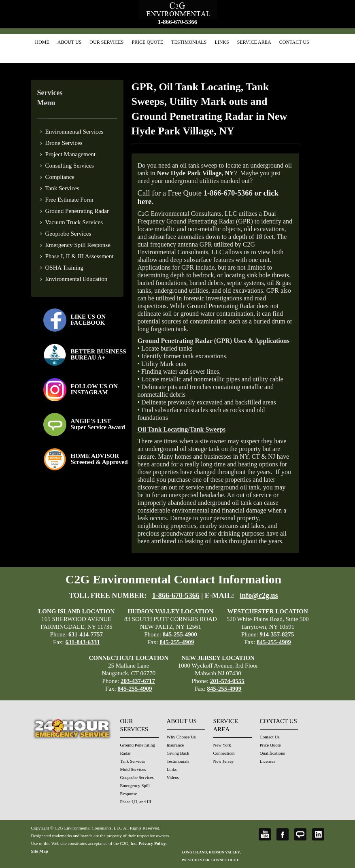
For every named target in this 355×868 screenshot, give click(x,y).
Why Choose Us (181, 737)
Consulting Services (70, 166)
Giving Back (178, 753)
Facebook (283, 834)
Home (42, 42)
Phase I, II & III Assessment (80, 256)
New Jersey (224, 761)
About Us (69, 42)
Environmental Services (74, 132)
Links (222, 42)
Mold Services (133, 769)
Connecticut (224, 753)
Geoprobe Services (68, 234)
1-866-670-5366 (178, 22)
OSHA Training (65, 268)
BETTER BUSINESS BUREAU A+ (99, 354)
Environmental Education (77, 279)
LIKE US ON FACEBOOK (88, 320)
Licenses (268, 761)
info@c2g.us (259, 596)
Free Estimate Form (69, 200)
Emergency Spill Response (78, 245)
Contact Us (294, 42)
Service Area (254, 42)
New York (222, 745)
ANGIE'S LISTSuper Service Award (98, 424)
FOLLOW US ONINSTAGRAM (94, 389)
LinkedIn (318, 834)
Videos (173, 777)
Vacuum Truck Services (74, 222)
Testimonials (189, 42)
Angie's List (300, 834)
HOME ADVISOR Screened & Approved (99, 459)
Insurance (175, 745)
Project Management (71, 154)
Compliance (60, 177)
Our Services (106, 42)
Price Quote (147, 42)
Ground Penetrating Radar (77, 211)
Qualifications (272, 753)
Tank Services (62, 188)
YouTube (265, 834)
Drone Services (64, 143)
